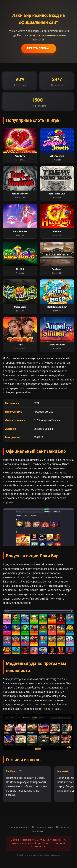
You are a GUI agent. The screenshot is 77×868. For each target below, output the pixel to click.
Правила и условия (19, 827)
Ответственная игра (42, 827)
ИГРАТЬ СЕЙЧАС (39, 48)
